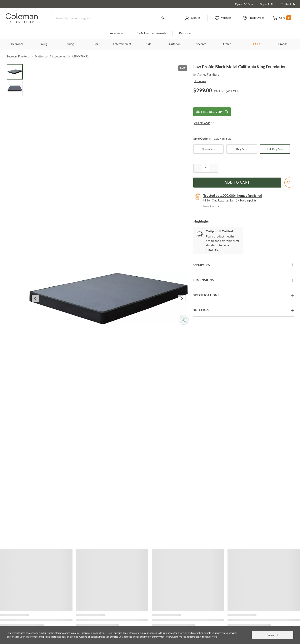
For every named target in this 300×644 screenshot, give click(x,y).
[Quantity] (206, 168)
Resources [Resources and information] (185, 33)
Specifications (206, 295)
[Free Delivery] (212, 112)
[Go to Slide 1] (15, 72)
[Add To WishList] (289, 183)
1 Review (200, 81)
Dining (70, 44)
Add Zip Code (204, 123)
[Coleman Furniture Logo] (22, 22)
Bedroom (17, 44)
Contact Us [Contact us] (288, 4)
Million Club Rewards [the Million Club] (151, 33)
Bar (96, 44)
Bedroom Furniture (18, 56)
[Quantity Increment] (214, 168)
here (214, 637)
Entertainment (122, 44)
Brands (283, 44)
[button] (192, 18)
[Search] (110, 18)
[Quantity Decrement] (198, 168)
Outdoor (174, 44)
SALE (257, 44)
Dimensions (204, 280)
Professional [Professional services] (116, 33)
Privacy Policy (164, 637)
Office (227, 44)
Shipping (201, 311)
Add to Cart (237, 183)
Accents (201, 44)
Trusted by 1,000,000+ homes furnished (233, 195)
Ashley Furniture (208, 74)
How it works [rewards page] (211, 206)
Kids (148, 44)
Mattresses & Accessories (51, 56)
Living (43, 44)
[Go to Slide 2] (15, 88)
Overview (202, 265)
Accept (272, 635)
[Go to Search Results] (163, 18)
